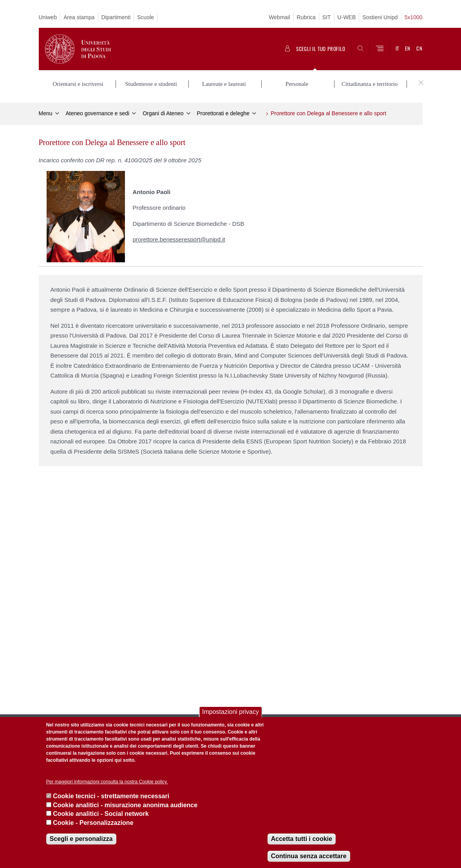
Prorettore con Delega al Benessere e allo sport (328, 112)
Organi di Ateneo (163, 112)
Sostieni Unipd (380, 17)
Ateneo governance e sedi (98, 112)
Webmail (279, 17)
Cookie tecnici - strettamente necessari (111, 796)
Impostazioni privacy (230, 712)
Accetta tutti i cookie (302, 839)
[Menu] (380, 49)
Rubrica (306, 17)
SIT (327, 17)
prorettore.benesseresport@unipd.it (179, 239)
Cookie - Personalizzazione (93, 823)
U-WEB (347, 17)
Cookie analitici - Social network (101, 814)
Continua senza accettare (309, 856)
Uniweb (48, 17)
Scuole (146, 17)
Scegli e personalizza (81, 839)
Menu (46, 112)
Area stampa (79, 17)
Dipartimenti (116, 17)
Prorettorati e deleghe (223, 112)
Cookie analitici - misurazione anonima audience (125, 805)
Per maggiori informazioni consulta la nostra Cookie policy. (107, 782)
